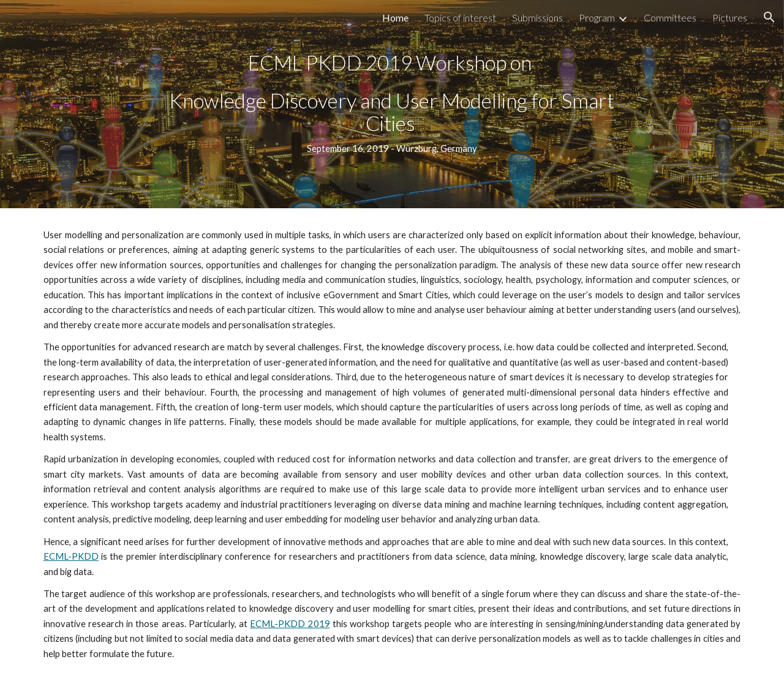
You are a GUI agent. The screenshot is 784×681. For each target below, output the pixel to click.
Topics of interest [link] (460, 17)
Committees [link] (670, 17)
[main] (392, 104)
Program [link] (597, 17)
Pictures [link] (730, 17)
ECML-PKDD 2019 (290, 624)
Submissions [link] (537, 17)
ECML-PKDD (71, 556)
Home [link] (395, 17)
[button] (769, 17)
